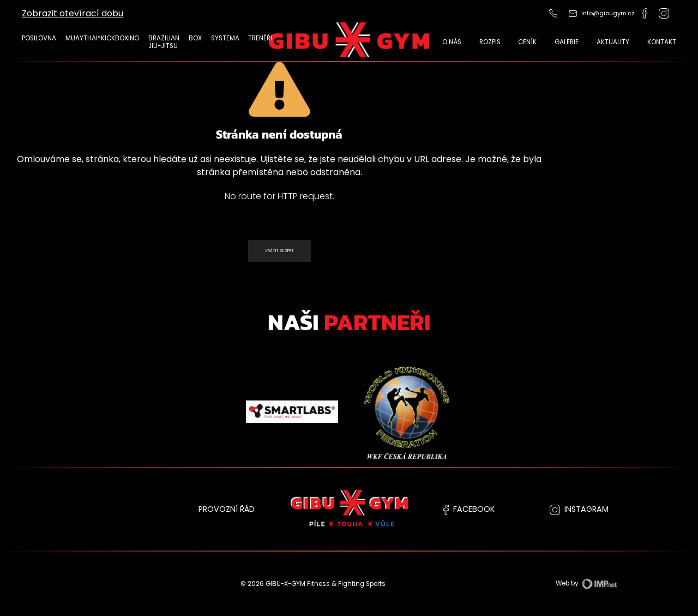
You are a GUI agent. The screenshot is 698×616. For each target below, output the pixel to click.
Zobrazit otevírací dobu (73, 13)
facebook (469, 509)
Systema (225, 38)
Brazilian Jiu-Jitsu (164, 42)
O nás (452, 42)
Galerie (567, 42)
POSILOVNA (39, 38)
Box (195, 38)
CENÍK (527, 42)
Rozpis (490, 42)
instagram (579, 509)
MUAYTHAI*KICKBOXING (102, 38)
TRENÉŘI (260, 38)
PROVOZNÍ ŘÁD (227, 509)
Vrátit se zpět (279, 251)
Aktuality (613, 42)
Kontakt (662, 42)
